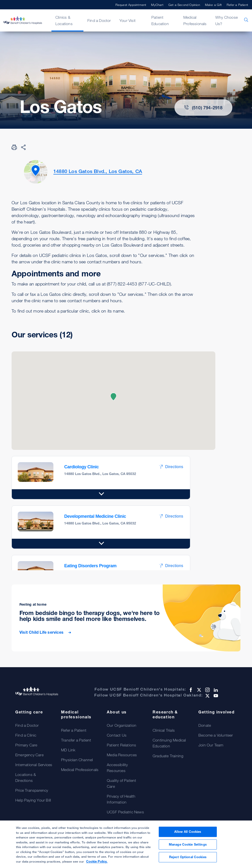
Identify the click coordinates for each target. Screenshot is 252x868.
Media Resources (122, 755)
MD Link (68, 750)
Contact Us (117, 735)
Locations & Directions (26, 777)
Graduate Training (168, 756)
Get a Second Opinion (184, 5)
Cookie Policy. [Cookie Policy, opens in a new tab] (97, 861)
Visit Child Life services (42, 632)
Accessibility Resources (117, 768)
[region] (126, 844)
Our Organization (122, 725)
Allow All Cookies (188, 832)
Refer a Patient (237, 5)
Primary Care (26, 745)
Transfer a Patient (76, 740)
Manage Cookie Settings (188, 844)
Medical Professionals (195, 20)
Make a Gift (213, 5)
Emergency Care (29, 755)
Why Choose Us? (227, 20)
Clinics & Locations (64, 20)
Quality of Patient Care (122, 783)
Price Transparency (32, 790)
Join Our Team (211, 745)
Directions (171, 467)
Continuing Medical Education (169, 743)
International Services (34, 765)
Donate (205, 725)
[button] (113, 397)
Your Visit (127, 20)
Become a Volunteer (216, 735)
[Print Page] (14, 147)
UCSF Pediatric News (125, 812)
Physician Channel (77, 760)
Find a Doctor (99, 20)
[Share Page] (23, 147)
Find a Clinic (26, 735)
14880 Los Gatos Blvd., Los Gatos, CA (98, 171)
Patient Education (160, 20)
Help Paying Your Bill (33, 800)
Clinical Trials (164, 730)
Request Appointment (131, 5)
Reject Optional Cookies (188, 857)
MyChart (157, 5)
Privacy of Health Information (121, 799)
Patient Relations (121, 745)
